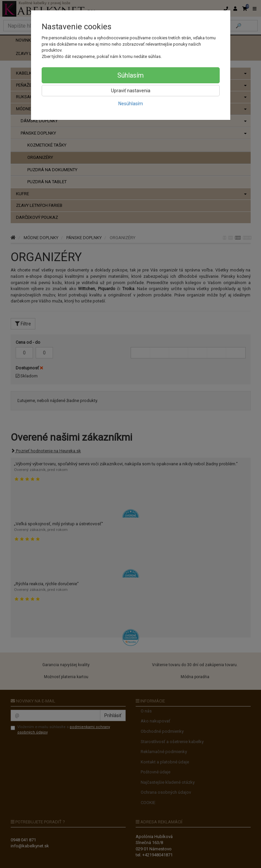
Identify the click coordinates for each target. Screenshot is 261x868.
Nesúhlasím (131, 104)
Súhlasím (130, 75)
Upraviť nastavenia (131, 91)
